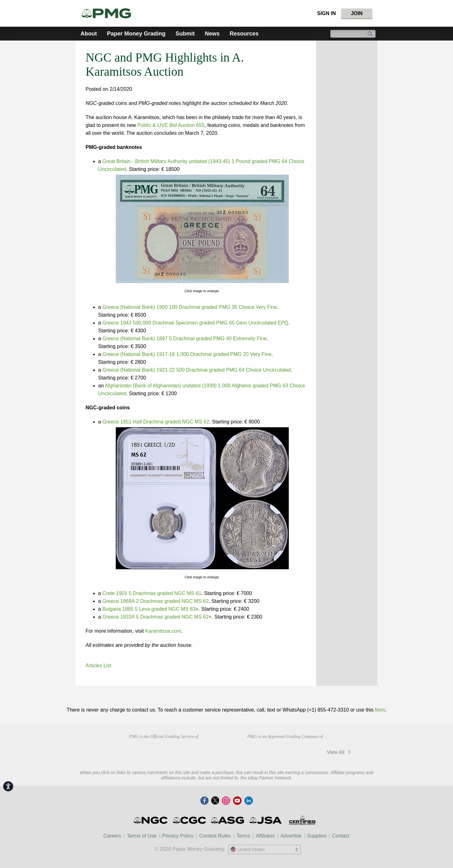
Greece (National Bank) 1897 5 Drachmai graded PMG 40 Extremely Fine (184, 338)
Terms (243, 836)
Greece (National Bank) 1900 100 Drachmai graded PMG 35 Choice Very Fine (190, 307)
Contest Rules (215, 836)
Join (357, 13)
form (380, 710)
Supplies (317, 836)
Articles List (98, 666)
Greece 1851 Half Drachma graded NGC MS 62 (156, 422)
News (212, 34)
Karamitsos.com (163, 631)
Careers (112, 836)
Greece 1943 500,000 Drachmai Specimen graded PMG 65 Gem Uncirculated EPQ (195, 323)
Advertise (291, 836)
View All (340, 752)
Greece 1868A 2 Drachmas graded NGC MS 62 (155, 601)
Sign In (327, 13)
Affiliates (265, 836)
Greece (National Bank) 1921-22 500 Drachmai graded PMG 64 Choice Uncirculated (196, 370)
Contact (341, 836)
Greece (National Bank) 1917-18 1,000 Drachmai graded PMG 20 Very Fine (187, 354)
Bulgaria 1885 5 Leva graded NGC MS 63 (150, 609)
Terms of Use (142, 836)
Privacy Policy (178, 836)
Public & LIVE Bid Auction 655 (171, 125)
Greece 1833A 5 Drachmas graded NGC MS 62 (157, 617)
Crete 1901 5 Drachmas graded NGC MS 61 (152, 593)
